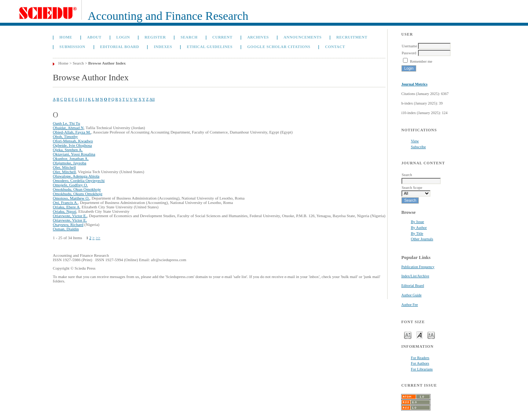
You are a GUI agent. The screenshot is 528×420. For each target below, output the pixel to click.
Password (409, 53)
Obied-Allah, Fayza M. (72, 132)
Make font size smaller (408, 335)
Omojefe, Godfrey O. (70, 185)
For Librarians (422, 369)
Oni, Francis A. (65, 202)
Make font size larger (431, 335)
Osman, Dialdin (66, 229)
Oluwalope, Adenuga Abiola (76, 176)
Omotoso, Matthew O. (71, 198)
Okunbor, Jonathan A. (71, 158)
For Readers (420, 358)
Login (123, 37)
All (152, 99)
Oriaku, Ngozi (65, 211)
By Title (417, 233)
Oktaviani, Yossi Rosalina (74, 154)
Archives (258, 37)
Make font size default (419, 335)
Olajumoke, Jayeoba (69, 163)
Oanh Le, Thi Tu (66, 123)
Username (409, 46)
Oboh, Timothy (65, 136)
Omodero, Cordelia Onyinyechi (79, 180)
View (415, 141)
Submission (72, 47)
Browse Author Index (107, 63)
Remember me (421, 61)
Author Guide (411, 295)
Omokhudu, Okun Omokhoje (77, 189)
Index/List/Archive (415, 276)
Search (189, 37)
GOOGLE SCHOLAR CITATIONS (279, 47)
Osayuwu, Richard (68, 224)
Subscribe (418, 147)
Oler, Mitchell (64, 167)
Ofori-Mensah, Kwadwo (73, 141)
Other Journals (422, 239)
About (94, 37)
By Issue (417, 222)
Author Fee (409, 305)
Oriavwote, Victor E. (70, 216)
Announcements (302, 37)
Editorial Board (412, 286)
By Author (419, 228)
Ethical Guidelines (210, 47)
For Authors (420, 363)
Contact (335, 47)
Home (66, 37)
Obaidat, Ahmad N (68, 128)
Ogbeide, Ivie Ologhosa (72, 145)
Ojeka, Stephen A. (68, 150)
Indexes (163, 47)
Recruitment (352, 37)
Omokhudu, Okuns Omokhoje (78, 194)
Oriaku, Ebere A (66, 207)
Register (155, 37)
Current (222, 37)
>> (98, 238)
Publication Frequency (418, 267)
